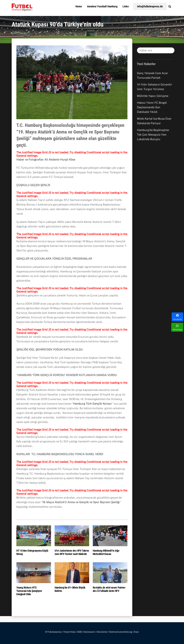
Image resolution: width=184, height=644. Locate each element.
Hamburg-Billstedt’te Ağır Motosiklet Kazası (106, 552)
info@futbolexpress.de (150, 6)
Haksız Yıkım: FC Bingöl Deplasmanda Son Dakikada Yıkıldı (152, 107)
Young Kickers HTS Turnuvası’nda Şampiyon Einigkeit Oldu (29, 591)
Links (126, 6)
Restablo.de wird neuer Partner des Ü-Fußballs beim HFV (109, 589)
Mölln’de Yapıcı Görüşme (153, 96)
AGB (79, 632)
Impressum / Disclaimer (95, 632)
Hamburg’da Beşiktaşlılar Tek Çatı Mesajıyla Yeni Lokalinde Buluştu (153, 135)
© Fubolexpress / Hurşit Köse (60, 632)
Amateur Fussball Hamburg (102, 6)
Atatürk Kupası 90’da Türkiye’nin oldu (58, 24)
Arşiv (136, 632)
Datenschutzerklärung (121, 632)
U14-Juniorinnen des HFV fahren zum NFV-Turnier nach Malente (72, 552)
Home (79, 6)
